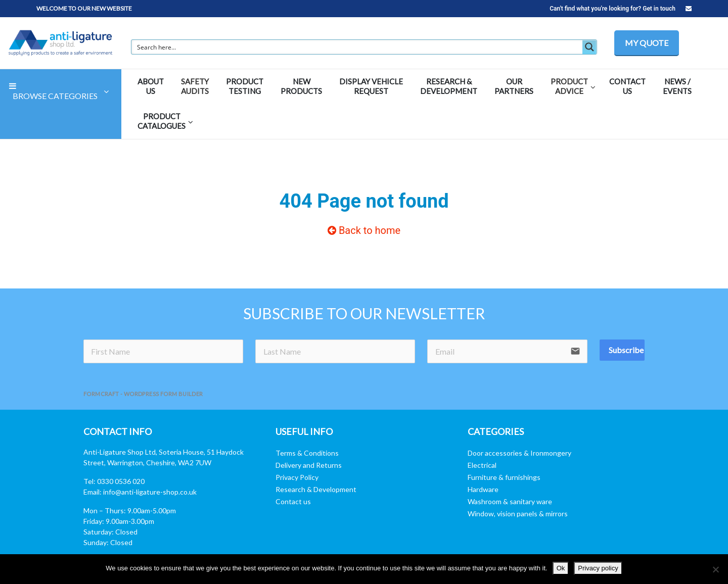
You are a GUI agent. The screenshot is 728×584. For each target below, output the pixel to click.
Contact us (293, 501)
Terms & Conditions (307, 453)
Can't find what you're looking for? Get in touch (621, 9)
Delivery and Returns (309, 465)
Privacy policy (598, 568)
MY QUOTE (647, 43)
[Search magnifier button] (589, 47)
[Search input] (357, 47)
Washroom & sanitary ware (510, 501)
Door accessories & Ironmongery (519, 453)
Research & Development (316, 489)
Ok (561, 568)
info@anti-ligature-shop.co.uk (150, 492)
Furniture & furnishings (504, 477)
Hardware (483, 489)
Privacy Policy (297, 477)
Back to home (364, 230)
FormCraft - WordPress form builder (143, 394)
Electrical (482, 465)
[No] (715, 569)
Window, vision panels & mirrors (518, 514)
